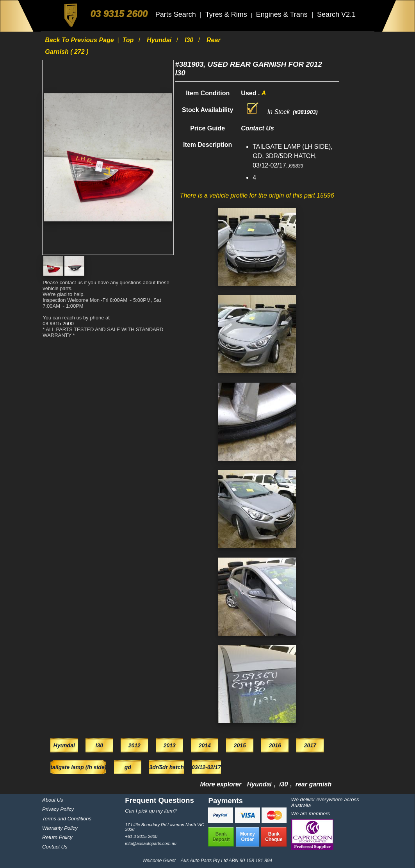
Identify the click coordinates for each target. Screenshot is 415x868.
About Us (53, 800)
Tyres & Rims (227, 14)
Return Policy (57, 837)
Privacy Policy (58, 809)
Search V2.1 (336, 14)
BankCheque (274, 837)
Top (129, 40)
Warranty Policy (60, 828)
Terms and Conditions (67, 819)
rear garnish (313, 784)
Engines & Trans (283, 14)
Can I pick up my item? (151, 811)
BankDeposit (221, 837)
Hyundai (160, 40)
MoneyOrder (248, 837)
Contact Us (55, 847)
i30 (190, 40)
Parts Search (177, 14)
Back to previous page (80, 40)
